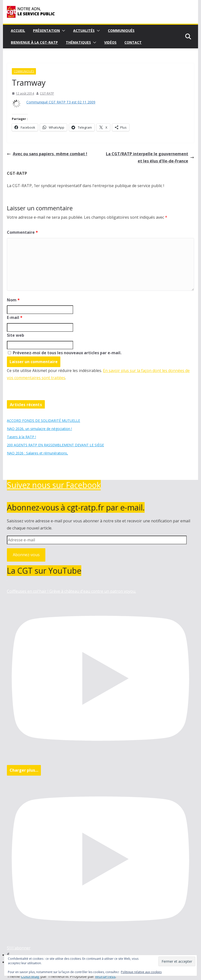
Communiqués (121, 30)
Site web (16, 335)
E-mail (15, 317)
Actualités (84, 30)
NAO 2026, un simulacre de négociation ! (39, 429)
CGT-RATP (47, 93)
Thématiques (78, 42)
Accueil (18, 30)
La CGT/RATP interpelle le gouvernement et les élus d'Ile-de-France (150, 157)
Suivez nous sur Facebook (54, 485)
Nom (13, 300)
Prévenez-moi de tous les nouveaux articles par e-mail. (67, 353)
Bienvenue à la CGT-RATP (34, 42)
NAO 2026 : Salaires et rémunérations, (37, 453)
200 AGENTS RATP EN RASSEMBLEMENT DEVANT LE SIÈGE (55, 445)
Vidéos (110, 42)
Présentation (46, 30)
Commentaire (22, 232)
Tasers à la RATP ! (21, 437)
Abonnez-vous (26, 555)
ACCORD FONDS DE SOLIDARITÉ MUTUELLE (43, 421)
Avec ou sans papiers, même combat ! (47, 154)
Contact (133, 42)
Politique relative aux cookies (141, 972)
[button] (63, 31)
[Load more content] (24, 770)
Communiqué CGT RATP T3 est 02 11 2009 (61, 102)
